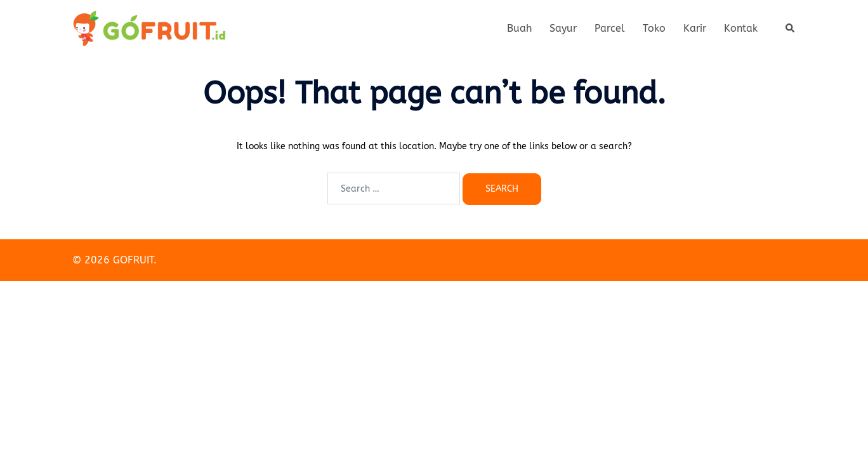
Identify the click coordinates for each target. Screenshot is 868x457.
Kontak (741, 28)
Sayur (563, 28)
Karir (695, 28)
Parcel (610, 28)
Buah (519, 28)
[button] (791, 29)
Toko (654, 28)
